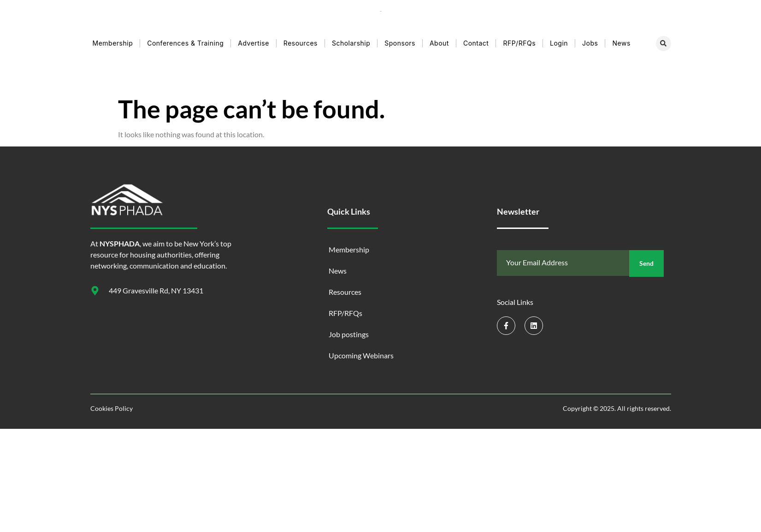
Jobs (590, 43)
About (439, 43)
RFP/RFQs (519, 43)
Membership (113, 43)
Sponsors (400, 43)
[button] (664, 44)
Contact (476, 43)
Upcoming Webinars (361, 355)
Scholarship (351, 43)
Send (646, 263)
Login (559, 43)
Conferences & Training (185, 43)
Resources (301, 43)
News (621, 43)
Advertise (254, 43)
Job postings (349, 334)
